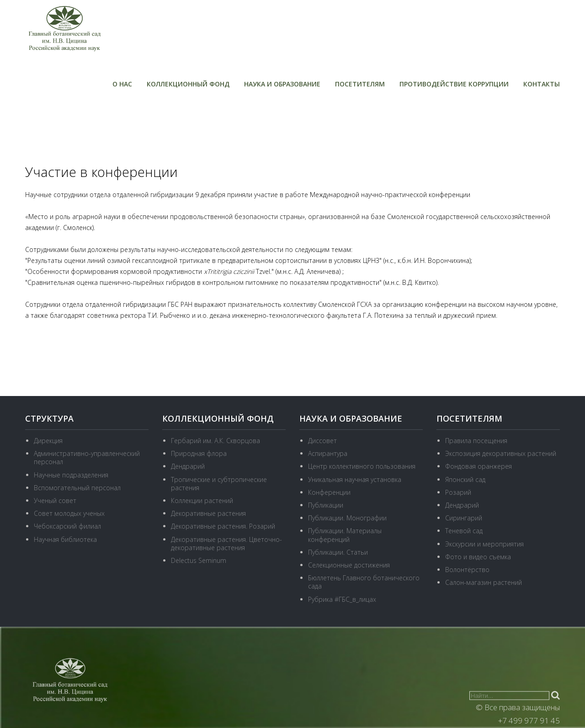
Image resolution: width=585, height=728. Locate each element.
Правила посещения (476, 441)
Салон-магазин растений (484, 582)
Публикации (326, 505)
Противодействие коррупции (454, 84)
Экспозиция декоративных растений (501, 453)
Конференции (329, 492)
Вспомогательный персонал (77, 488)
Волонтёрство (467, 570)
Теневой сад (464, 531)
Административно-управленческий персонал (87, 458)
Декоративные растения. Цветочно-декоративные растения (226, 543)
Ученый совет (55, 500)
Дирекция (48, 441)
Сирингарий (464, 518)
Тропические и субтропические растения (219, 484)
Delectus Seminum (199, 560)
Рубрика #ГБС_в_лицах (342, 599)
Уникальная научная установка (355, 479)
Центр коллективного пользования (362, 466)
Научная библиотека (65, 539)
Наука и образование (282, 84)
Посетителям (360, 84)
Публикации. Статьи (338, 552)
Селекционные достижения (349, 565)
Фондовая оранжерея (479, 466)
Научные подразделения (71, 475)
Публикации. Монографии (347, 518)
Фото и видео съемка (478, 557)
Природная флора (199, 453)
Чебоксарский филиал (67, 526)
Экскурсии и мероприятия (484, 544)
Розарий (458, 492)
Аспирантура (328, 453)
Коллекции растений (202, 500)
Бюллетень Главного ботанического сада (364, 582)
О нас (122, 84)
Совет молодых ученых (69, 513)
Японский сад (465, 479)
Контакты (542, 84)
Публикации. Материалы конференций (345, 535)
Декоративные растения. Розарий (223, 526)
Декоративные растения (208, 513)
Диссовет (322, 441)
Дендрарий (188, 466)
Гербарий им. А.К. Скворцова (215, 441)
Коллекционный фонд (188, 84)
